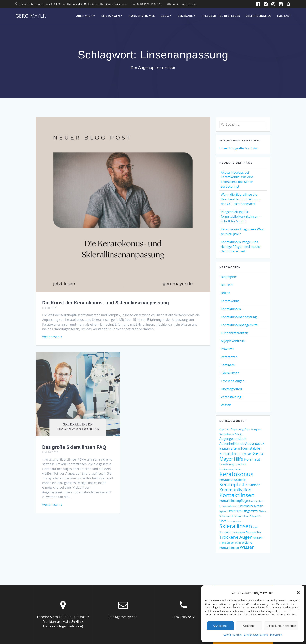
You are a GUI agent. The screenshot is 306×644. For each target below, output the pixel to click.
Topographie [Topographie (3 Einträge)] (253, 532)
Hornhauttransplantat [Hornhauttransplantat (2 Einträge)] (230, 469)
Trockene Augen (233, 381)
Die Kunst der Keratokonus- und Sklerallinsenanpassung (105, 303)
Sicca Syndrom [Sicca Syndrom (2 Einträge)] (234, 521)
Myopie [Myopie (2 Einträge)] (223, 511)
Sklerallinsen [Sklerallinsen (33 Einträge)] (236, 526)
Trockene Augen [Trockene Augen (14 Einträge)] (236, 537)
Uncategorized (231, 389)
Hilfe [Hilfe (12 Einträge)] (238, 459)
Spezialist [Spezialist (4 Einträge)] (225, 532)
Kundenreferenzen (235, 333)
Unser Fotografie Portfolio (238, 148)
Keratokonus (230, 301)
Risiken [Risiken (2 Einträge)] (262, 511)
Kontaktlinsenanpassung (239, 317)
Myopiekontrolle (233, 341)
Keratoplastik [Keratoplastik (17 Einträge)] (234, 484)
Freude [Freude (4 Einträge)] (247, 454)
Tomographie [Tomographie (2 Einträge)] (239, 532)
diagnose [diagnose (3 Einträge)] (225, 449)
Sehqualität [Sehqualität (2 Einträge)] (255, 516)
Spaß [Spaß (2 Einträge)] (255, 527)
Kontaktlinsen (231, 309)
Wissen (226, 405)
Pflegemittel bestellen (221, 16)
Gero (30, 16)
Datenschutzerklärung (256, 635)
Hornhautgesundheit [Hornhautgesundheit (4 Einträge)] (233, 464)
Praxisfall (227, 349)
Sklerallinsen (230, 373)
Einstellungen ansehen (281, 626)
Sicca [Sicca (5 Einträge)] (223, 521)
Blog (165, 16)
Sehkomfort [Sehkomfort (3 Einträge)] (226, 516)
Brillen (226, 293)
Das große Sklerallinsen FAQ (74, 447)
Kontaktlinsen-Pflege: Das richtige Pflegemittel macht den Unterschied (240, 247)
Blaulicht (227, 285)
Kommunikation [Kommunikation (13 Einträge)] (235, 490)
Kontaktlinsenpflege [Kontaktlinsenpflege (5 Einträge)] (234, 501)
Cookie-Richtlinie (233, 635)
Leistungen (111, 16)
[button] (298, 593)
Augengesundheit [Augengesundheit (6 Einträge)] (233, 439)
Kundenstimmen (142, 16)
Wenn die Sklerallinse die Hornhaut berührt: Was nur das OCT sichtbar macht (241, 199)
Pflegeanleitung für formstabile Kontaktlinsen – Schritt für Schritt (241, 216)
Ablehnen (249, 626)
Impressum (276, 635)
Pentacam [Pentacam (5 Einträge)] (234, 511)
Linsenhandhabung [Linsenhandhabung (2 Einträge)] (229, 506)
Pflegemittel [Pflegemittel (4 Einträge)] (250, 511)
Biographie (229, 277)
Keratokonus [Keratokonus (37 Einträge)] (236, 474)
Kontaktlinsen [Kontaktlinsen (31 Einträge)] (237, 495)
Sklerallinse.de (259, 16)
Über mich (84, 16)
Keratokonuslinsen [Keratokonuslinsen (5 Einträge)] (233, 480)
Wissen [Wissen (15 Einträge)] (247, 547)
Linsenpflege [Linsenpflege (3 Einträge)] (246, 506)
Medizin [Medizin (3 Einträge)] (259, 506)
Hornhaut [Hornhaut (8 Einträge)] (252, 459)
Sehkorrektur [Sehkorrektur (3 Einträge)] (241, 516)
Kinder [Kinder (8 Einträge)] (254, 485)
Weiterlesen (51, 337)
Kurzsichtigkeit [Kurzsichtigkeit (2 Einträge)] (256, 501)
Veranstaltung (231, 397)
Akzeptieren (220, 626)
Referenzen (229, 357)
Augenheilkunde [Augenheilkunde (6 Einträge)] (232, 443)
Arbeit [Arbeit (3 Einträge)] (238, 434)
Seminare (185, 16)
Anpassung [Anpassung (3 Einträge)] (237, 429)
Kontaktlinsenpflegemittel (240, 325)
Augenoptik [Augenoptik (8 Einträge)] (255, 443)
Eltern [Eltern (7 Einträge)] (235, 448)
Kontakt (284, 16)
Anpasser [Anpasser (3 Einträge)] (225, 429)
